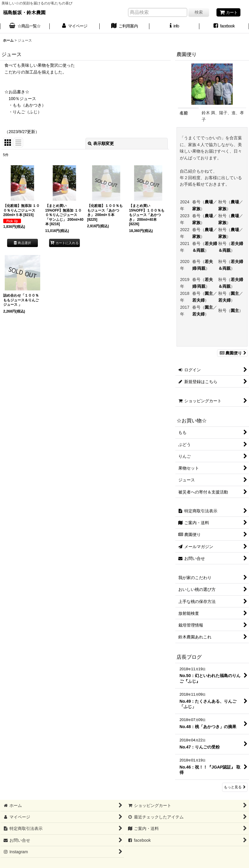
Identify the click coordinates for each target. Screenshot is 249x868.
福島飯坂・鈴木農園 (24, 12)
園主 (209, 293)
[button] (174, 27)
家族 (196, 209)
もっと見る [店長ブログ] (235, 787)
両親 (201, 268)
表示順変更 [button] (101, 143)
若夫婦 (198, 300)
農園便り (232, 353)
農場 (209, 202)
